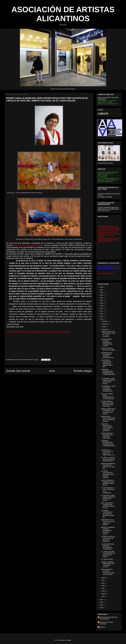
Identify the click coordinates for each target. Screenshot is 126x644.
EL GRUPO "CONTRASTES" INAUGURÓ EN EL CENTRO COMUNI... (108, 474)
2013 (102, 600)
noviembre (105, 324)
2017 (102, 311)
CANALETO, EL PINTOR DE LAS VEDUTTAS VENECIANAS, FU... (108, 452)
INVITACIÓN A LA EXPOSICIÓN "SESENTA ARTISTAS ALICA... (108, 355)
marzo (104, 591)
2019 (102, 306)
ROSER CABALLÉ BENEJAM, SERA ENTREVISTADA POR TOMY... (107, 404)
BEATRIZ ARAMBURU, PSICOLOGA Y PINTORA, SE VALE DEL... (108, 466)
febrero (104, 594)
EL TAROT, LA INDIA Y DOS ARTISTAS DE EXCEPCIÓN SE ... (108, 459)
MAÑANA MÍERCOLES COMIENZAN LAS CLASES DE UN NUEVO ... (108, 411)
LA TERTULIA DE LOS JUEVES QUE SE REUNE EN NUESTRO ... (108, 539)
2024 (102, 292)
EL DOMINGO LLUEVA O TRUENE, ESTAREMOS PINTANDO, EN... (108, 389)
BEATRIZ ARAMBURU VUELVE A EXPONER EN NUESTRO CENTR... (108, 531)
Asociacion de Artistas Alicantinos (106, 623)
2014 (102, 319)
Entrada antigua (83, 371)
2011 (102, 605)
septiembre (105, 329)
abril (103, 588)
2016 (102, 314)
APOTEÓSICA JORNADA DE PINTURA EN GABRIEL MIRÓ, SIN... (107, 363)
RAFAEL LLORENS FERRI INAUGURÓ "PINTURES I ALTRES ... (108, 564)
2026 (102, 287)
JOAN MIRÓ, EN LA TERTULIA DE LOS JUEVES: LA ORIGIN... (108, 522)
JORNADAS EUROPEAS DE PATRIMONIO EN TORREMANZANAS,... (108, 373)
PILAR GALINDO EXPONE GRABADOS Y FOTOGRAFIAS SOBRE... (107, 342)
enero (103, 596)
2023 (102, 295)
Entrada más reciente (18, 371)
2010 (102, 608)
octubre (104, 327)
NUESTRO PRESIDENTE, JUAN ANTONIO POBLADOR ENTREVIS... (107, 427)
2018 (102, 308)
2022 (102, 298)
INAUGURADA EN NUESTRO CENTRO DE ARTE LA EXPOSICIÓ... (108, 572)
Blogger (69, 640)
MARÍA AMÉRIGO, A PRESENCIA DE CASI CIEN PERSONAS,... (107, 436)
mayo (103, 586)
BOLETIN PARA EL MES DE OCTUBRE (108, 349)
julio (103, 580)
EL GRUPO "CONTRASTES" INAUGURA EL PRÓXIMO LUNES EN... (108, 514)
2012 (102, 602)
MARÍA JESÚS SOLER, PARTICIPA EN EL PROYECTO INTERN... (108, 419)
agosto (104, 578)
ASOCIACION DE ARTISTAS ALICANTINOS (109, 618)
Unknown (103, 627)
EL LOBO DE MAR (107, 559)
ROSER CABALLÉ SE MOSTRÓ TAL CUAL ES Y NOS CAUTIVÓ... (108, 334)
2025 (102, 290)
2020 (102, 303)
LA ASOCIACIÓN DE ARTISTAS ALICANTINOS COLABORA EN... (108, 547)
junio (103, 583)
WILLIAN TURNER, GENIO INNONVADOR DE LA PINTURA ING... (108, 396)
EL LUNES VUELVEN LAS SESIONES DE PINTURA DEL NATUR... (108, 554)
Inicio (52, 371)
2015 (102, 316)
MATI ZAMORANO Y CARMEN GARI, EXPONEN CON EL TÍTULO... (108, 505)
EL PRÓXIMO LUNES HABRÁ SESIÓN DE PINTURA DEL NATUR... (108, 381)
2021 (102, 300)
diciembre (105, 321)
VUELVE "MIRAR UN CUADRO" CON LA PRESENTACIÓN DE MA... (108, 483)
